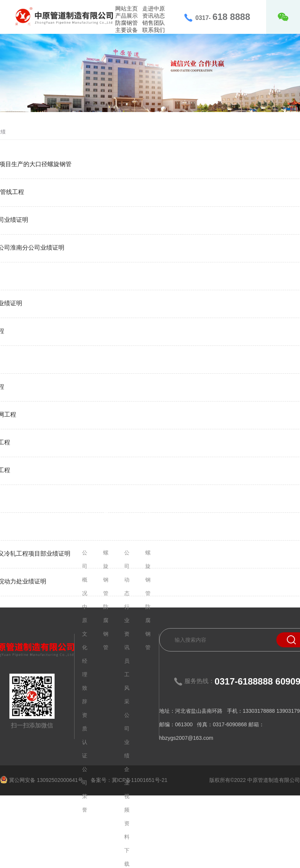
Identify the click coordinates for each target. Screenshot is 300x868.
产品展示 (126, 16)
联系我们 (154, 30)
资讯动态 (154, 16)
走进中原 (154, 8)
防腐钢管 (126, 23)
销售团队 (154, 23)
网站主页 (126, 8)
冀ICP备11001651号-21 (140, 780)
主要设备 (126, 30)
